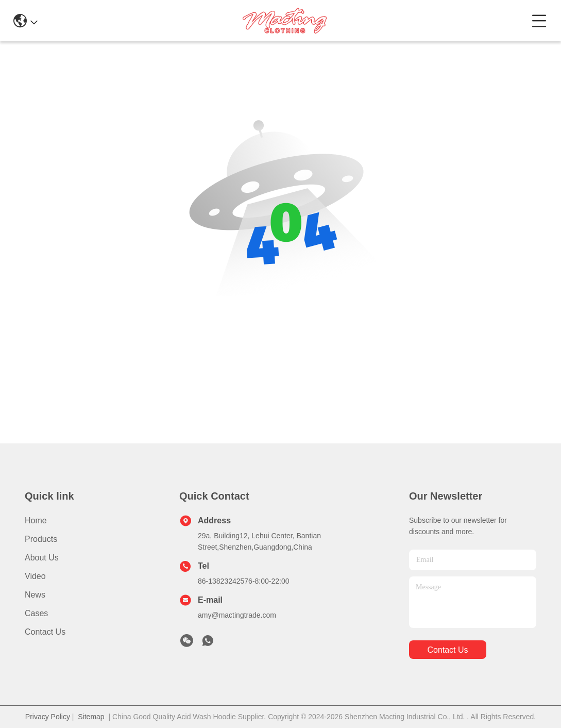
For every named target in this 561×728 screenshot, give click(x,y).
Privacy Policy (48, 717)
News (35, 595)
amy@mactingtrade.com (237, 615)
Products (41, 539)
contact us (447, 650)
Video (35, 576)
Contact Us (45, 632)
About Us (42, 558)
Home (36, 520)
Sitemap (91, 717)
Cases (36, 613)
